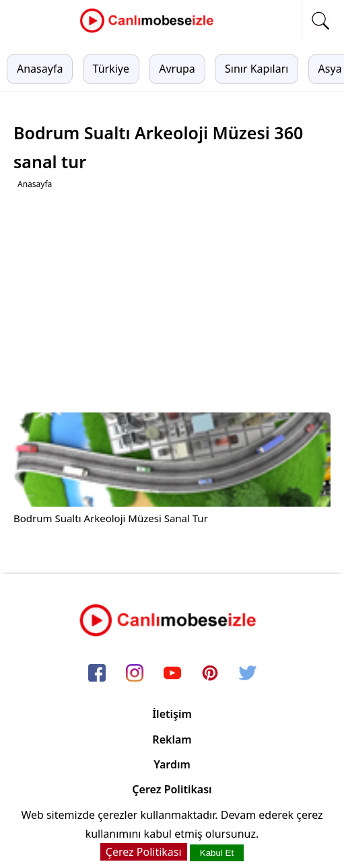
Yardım (172, 764)
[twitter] (248, 674)
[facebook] (97, 674)
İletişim (172, 714)
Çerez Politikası (172, 789)
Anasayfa (40, 69)
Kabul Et (217, 853)
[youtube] (172, 674)
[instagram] (135, 674)
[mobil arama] (320, 21)
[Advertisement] (174, 301)
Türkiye (111, 69)
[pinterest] (210, 674)
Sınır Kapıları (256, 69)
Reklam (172, 739)
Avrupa (177, 69)
